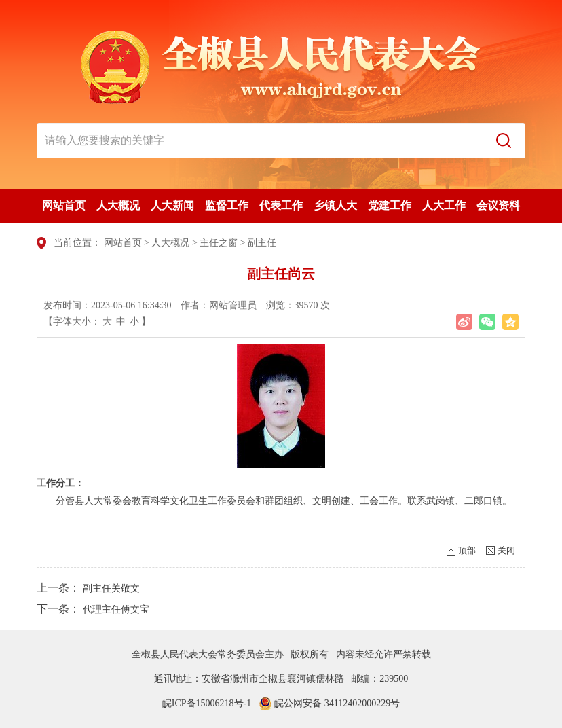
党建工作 (390, 205)
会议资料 (498, 205)
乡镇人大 (335, 205)
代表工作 (281, 205)
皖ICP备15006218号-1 (207, 703)
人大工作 (444, 205)
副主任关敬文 (111, 588)
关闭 (506, 550)
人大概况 (118, 205)
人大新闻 (172, 205)
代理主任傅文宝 (116, 609)
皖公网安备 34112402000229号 (329, 703)
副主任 (262, 243)
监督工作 (227, 205)
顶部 (467, 550)
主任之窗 (219, 243)
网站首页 (64, 205)
